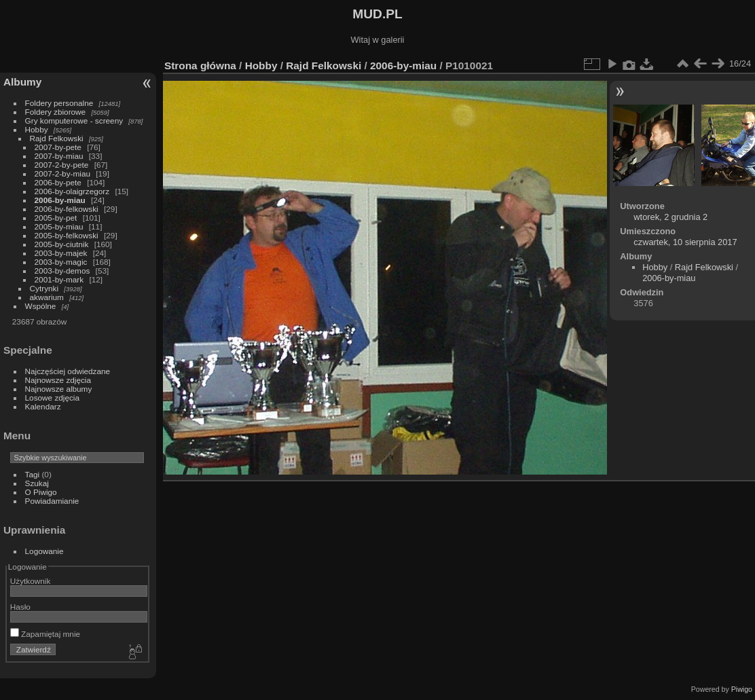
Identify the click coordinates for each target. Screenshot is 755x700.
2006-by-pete (58, 182)
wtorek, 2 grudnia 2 (670, 217)
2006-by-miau (60, 200)
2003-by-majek (61, 253)
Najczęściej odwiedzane (68, 371)
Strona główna (200, 66)
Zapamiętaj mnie (45, 634)
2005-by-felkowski (67, 235)
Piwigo (742, 689)
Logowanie (44, 551)
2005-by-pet (56, 218)
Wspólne (41, 306)
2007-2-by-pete (62, 165)
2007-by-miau (59, 156)
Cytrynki (44, 288)
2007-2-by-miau (62, 173)
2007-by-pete (58, 147)
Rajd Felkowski (57, 138)
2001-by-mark (59, 279)
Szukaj (37, 483)
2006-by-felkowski (67, 209)
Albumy (22, 82)
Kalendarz (43, 406)
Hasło (20, 607)
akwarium (47, 297)
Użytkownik (31, 581)
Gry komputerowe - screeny (74, 121)
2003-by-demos (62, 271)
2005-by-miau (59, 226)
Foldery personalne (59, 103)
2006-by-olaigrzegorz (72, 191)
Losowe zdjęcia (52, 398)
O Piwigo (41, 492)
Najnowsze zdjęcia (58, 380)
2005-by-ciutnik (62, 244)
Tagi (33, 474)
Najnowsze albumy (59, 389)
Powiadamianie (52, 501)
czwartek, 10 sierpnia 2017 (685, 242)
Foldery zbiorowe (56, 112)
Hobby (37, 129)
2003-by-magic (61, 262)
